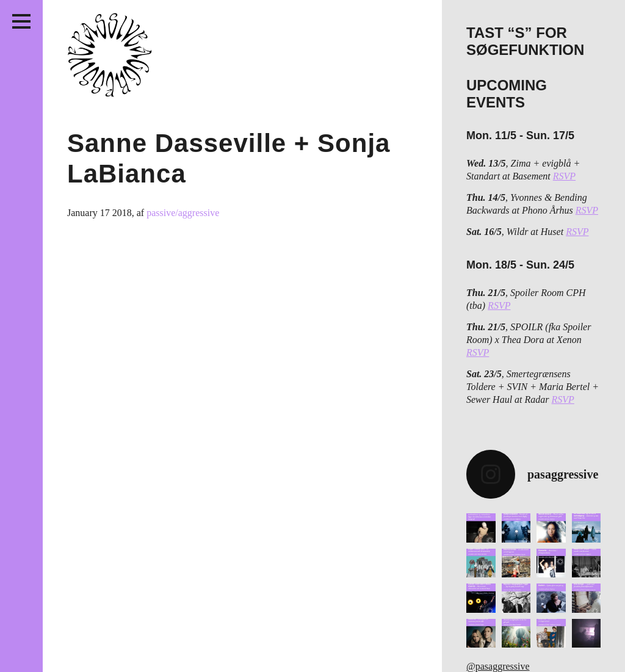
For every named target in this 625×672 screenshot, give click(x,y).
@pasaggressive (498, 666)
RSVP (564, 176)
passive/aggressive (183, 213)
